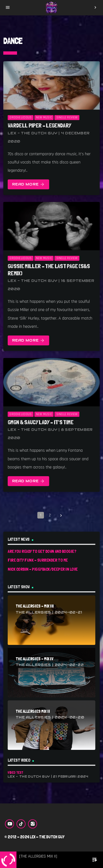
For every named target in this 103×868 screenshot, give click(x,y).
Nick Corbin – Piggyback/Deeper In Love (43, 569)
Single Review (67, 118)
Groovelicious (20, 118)
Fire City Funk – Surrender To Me (38, 560)
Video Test (15, 773)
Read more (28, 185)
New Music (44, 118)
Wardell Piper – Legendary (40, 125)
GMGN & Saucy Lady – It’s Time (41, 422)
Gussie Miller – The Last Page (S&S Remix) (49, 269)
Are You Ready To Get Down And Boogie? (42, 551)
